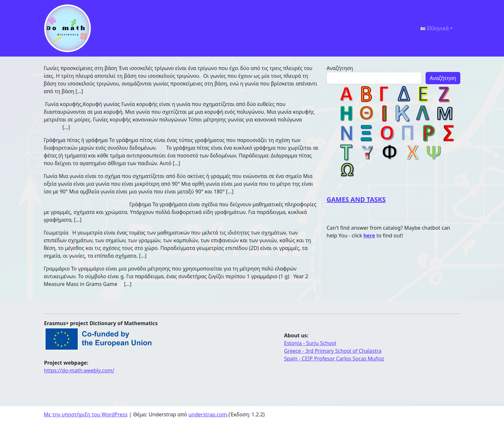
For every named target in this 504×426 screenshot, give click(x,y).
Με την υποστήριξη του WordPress (86, 414)
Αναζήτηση (340, 68)
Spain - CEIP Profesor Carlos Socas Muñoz (334, 359)
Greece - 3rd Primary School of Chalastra (333, 351)
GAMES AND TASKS (356, 199)
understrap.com (208, 414)
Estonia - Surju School (310, 343)
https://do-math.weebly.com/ (79, 370)
